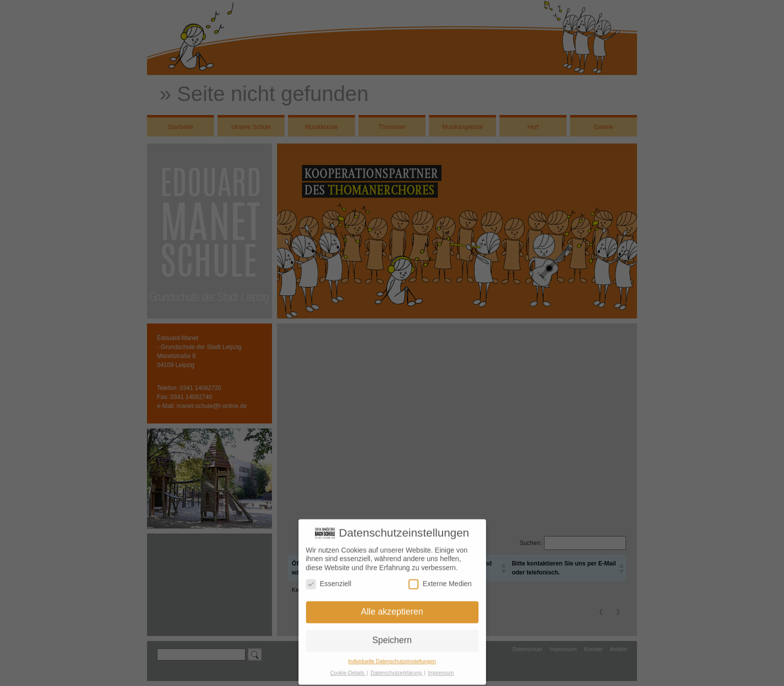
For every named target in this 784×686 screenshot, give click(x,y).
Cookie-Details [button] (348, 670)
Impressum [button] (441, 670)
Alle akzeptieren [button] (392, 609)
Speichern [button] (392, 637)
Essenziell (329, 581)
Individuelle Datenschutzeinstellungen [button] (392, 658)
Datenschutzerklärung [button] (397, 670)
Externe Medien (440, 581)
